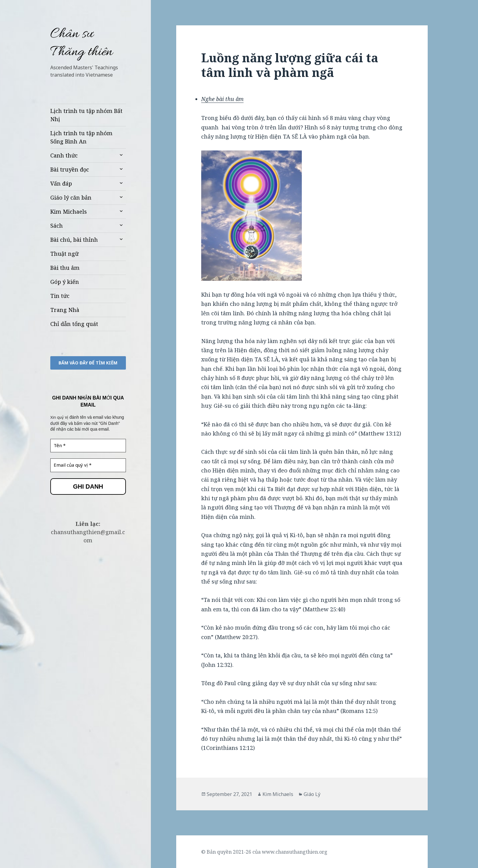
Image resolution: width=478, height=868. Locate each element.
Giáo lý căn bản (71, 197)
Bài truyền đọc (70, 169)
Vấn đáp (61, 183)
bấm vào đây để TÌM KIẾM (88, 363)
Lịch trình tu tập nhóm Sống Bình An (81, 137)
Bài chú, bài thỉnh (74, 240)
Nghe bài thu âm (222, 99)
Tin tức (60, 296)
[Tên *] (88, 446)
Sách (57, 226)
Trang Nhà (65, 310)
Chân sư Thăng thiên (81, 43)
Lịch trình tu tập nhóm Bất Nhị (86, 115)
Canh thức (64, 155)
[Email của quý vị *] (88, 465)
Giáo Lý (312, 794)
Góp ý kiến (65, 282)
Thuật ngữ (64, 254)
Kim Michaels (69, 212)
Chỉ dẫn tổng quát (74, 324)
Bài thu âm (65, 268)
